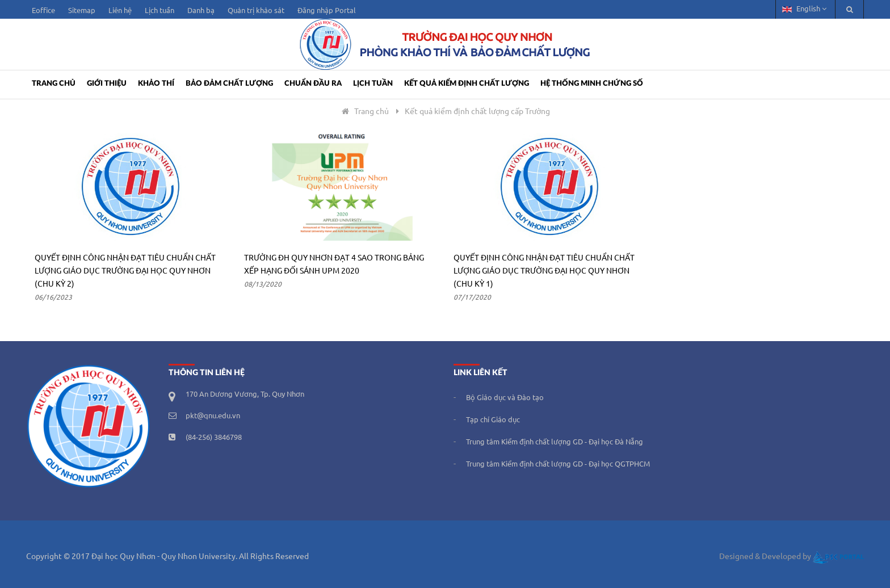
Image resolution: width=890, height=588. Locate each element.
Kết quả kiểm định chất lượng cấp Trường (477, 112)
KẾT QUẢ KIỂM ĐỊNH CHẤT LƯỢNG (467, 84)
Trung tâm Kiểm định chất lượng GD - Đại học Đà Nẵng (555, 442)
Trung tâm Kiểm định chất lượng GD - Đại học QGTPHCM (558, 464)
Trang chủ (364, 112)
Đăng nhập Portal (327, 11)
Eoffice (43, 11)
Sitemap (82, 11)
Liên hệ (120, 11)
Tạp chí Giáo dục (493, 420)
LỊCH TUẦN (373, 84)
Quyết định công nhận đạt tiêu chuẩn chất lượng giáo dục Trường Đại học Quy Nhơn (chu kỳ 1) (544, 271)
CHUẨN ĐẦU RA (313, 84)
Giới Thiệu (107, 84)
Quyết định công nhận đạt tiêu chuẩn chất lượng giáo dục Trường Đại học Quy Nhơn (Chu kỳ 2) (125, 271)
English (804, 9)
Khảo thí (156, 84)
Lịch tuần (159, 11)
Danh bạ (201, 11)
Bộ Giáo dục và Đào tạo (505, 398)
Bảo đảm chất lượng (229, 84)
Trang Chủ (54, 84)
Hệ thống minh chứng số (592, 84)
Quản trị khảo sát (256, 11)
